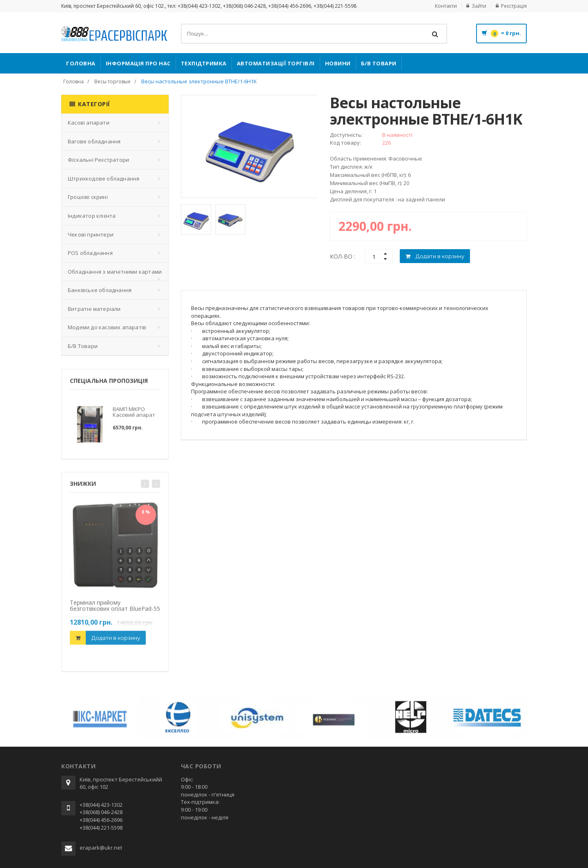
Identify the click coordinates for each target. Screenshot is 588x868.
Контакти (446, 6)
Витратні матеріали (94, 309)
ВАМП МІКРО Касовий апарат (134, 415)
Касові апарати (89, 123)
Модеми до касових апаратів (107, 327)
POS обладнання (90, 253)
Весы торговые (112, 81)
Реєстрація (514, 6)
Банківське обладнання (100, 290)
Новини (338, 63)
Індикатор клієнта (92, 216)
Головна (81, 63)
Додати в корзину (116, 640)
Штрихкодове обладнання (104, 179)
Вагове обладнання (94, 141)
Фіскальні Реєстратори (98, 160)
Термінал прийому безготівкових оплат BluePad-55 (115, 609)
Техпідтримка (204, 63)
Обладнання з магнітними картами (115, 272)
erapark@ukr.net (101, 848)
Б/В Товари (379, 63)
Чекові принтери (91, 234)
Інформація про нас (138, 63)
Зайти (479, 6)
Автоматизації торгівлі (276, 63)
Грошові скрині (88, 197)
